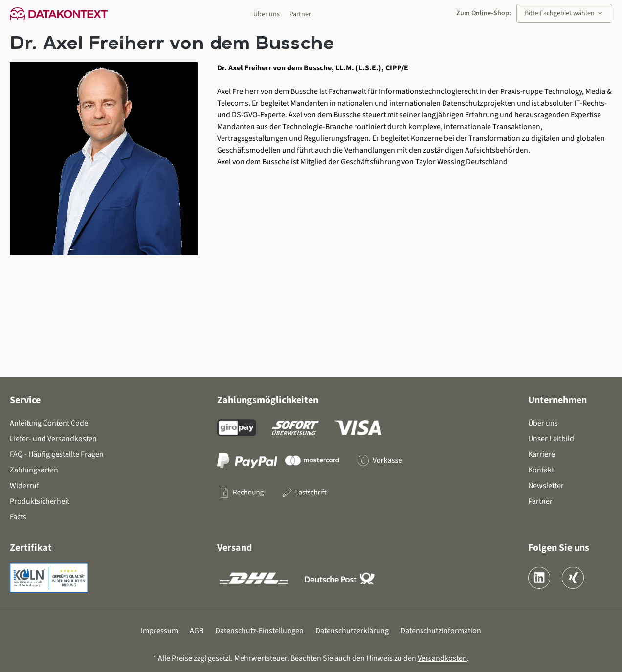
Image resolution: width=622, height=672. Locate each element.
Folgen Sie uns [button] (559, 548)
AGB (197, 631)
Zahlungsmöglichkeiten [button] (268, 400)
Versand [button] (234, 548)
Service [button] (25, 400)
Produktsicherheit (40, 501)
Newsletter (546, 486)
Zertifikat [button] (31, 548)
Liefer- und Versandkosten (53, 439)
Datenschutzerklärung (352, 631)
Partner (300, 14)
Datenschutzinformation (441, 631)
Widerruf (24, 486)
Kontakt (541, 470)
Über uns (267, 14)
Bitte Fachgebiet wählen (564, 13)
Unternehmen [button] (557, 400)
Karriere (542, 454)
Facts (18, 517)
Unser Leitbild (551, 439)
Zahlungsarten (34, 470)
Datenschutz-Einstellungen (259, 631)
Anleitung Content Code (49, 423)
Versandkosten (442, 658)
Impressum (159, 631)
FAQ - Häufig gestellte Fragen (57, 454)
